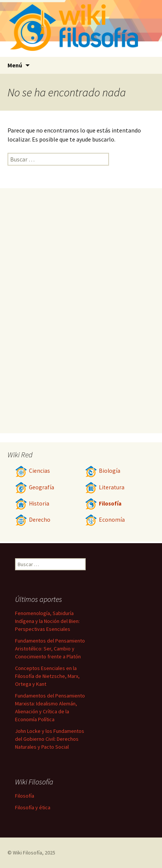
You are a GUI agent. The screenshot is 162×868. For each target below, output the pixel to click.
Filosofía (103, 503)
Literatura (105, 487)
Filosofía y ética (33, 807)
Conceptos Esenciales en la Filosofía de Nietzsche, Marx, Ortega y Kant (47, 676)
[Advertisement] (81, 311)
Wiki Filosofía (27, 853)
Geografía (35, 487)
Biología (103, 471)
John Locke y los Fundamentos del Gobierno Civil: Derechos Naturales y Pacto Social (50, 739)
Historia (32, 503)
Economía (105, 520)
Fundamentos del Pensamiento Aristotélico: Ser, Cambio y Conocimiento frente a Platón (50, 649)
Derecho (33, 520)
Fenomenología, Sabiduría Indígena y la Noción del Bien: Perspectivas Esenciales (47, 621)
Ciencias (33, 471)
